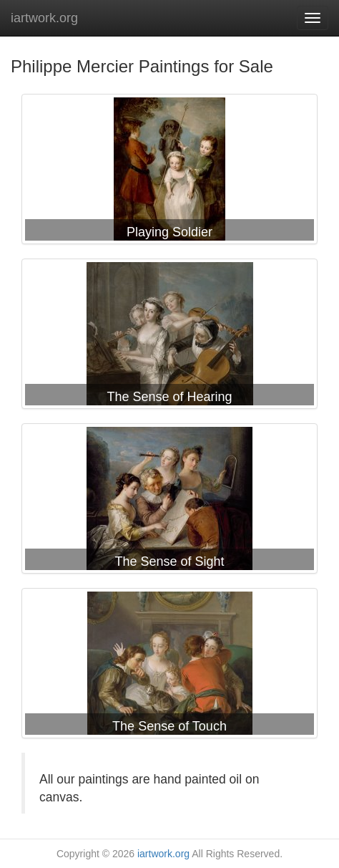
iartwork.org (44, 18)
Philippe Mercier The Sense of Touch (169, 666)
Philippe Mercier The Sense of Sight (169, 501)
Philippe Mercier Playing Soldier (169, 172)
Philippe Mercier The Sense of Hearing (169, 337)
